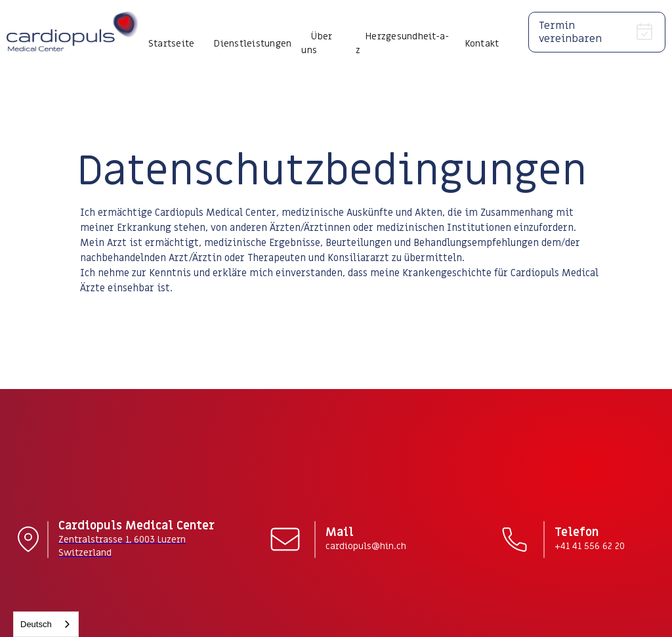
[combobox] (46, 624)
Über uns (317, 43)
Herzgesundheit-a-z (402, 43)
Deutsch (36, 624)
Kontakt (482, 44)
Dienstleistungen (253, 44)
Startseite (172, 44)
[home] (73, 32)
